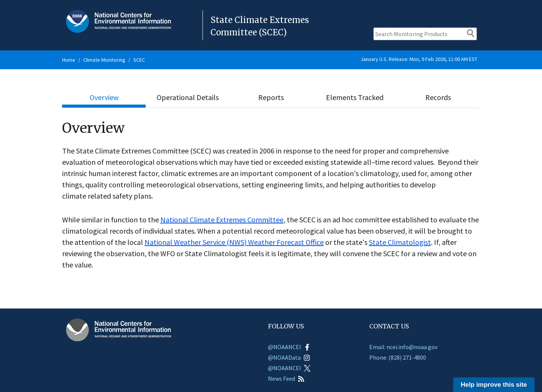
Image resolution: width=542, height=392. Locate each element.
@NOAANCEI (289, 347)
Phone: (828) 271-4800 (398, 357)
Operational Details (188, 97)
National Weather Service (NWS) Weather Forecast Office (234, 242)
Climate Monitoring (104, 60)
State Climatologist (400, 242)
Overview (104, 97)
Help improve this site (494, 385)
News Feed (286, 378)
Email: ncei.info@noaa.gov (403, 347)
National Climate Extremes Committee (222, 220)
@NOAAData (289, 357)
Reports (271, 97)
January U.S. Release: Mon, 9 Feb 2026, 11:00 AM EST (419, 59)
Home (69, 60)
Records (438, 97)
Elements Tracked (355, 97)
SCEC (139, 60)
